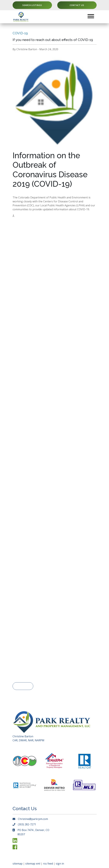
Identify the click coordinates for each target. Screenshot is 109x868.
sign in (60, 864)
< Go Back (23, 686)
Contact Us (77, 5)
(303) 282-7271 (27, 824)
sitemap (18, 864)
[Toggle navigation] (91, 17)
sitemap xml (33, 864)
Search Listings (32, 5)
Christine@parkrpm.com (33, 819)
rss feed (48, 864)
